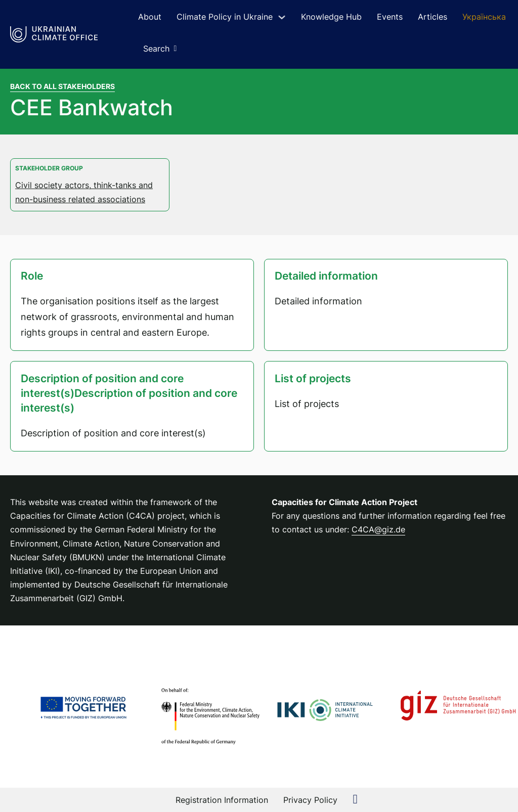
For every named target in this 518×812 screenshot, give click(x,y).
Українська (484, 17)
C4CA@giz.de (378, 529)
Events (390, 17)
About (150, 17)
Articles (433, 17)
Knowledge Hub (331, 17)
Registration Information (222, 800)
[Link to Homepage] (54, 34)
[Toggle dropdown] (282, 17)
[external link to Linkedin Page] (355, 800)
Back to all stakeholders (62, 86)
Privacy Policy (310, 800)
